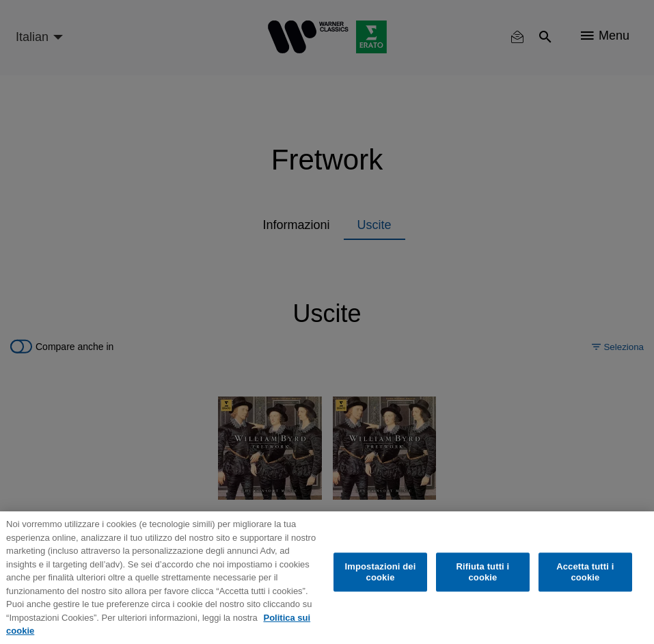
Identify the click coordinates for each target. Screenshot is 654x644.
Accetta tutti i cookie (585, 572)
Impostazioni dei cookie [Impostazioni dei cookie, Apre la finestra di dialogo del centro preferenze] (381, 572)
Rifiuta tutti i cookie (483, 572)
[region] (327, 578)
